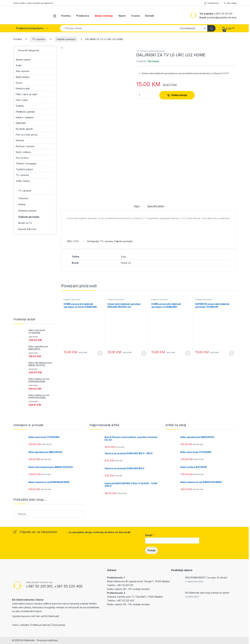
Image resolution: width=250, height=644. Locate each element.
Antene (22, 204)
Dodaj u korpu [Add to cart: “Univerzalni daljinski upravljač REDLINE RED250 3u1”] (144, 353)
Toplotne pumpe (24, 169)
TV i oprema (38, 39)
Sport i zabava (23, 152)
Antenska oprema (27, 211)
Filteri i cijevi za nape (27, 94)
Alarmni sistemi (23, 60)
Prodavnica (211, 3)
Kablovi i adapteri (25, 117)
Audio (19, 65)
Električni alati (23, 89)
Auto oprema (22, 71)
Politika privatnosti (40, 625)
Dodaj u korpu (179, 95)
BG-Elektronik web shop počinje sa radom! (207, 593)
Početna (66, 16)
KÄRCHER (21, 123)
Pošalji (151, 550)
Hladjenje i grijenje (25, 112)
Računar (20, 140)
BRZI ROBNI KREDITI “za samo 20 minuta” (206, 578)
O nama (135, 16)
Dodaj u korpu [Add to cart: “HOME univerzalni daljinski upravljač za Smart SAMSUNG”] (100, 353)
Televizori (23, 198)
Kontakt (150, 16)
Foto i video (22, 100)
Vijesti (122, 16)
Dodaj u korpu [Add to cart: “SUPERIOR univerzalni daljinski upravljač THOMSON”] (232, 353)
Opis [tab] (137, 206)
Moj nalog (230, 3)
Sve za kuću (22, 158)
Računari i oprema (25, 146)
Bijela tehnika (23, 77)
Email (149, 535)
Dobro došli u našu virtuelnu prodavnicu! (33, 3)
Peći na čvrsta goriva (27, 135)
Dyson (19, 83)
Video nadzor (23, 181)
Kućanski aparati (24, 129)
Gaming (20, 106)
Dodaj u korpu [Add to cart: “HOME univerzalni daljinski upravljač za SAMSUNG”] (188, 353)
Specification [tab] (156, 206)
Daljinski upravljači (66, 39)
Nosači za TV (25, 223)
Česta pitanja (58, 625)
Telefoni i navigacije (26, 164)
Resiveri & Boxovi (27, 229)
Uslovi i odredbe (21, 625)
